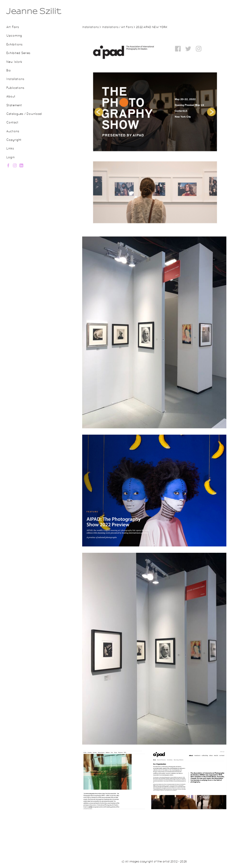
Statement (14, 106)
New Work (14, 62)
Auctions (13, 131)
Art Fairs (13, 27)
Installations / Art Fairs (117, 27)
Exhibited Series (18, 53)
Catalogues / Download (24, 114)
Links (10, 149)
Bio (9, 71)
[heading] (19, 11)
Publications (15, 88)
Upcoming (14, 36)
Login (10, 157)
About (11, 97)
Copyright (14, 140)
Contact (12, 123)
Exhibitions (14, 45)
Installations (15, 79)
